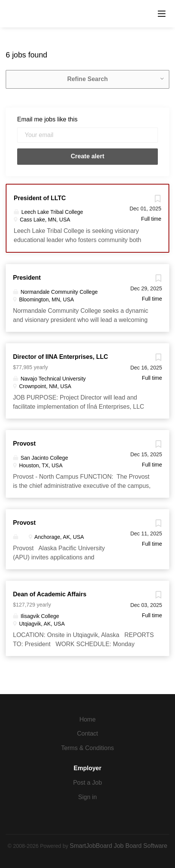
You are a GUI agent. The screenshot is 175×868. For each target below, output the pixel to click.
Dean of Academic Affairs (50, 594)
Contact (87, 733)
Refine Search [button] (87, 79)
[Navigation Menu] (162, 14)
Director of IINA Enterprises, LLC (60, 357)
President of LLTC (40, 198)
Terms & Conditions (87, 748)
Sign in (87, 797)
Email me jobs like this (47, 119)
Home (87, 719)
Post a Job (88, 783)
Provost (24, 444)
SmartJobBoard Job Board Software (119, 846)
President (27, 278)
